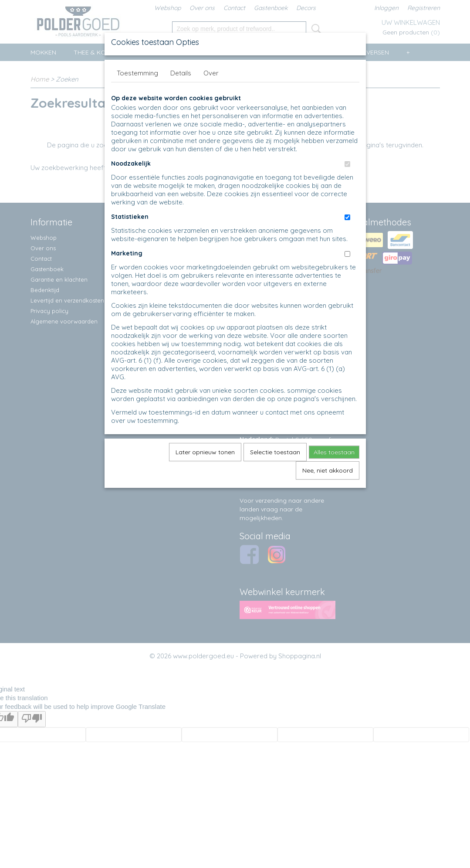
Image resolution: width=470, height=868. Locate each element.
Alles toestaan (334, 452)
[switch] (347, 164)
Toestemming (137, 73)
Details (181, 73)
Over (211, 73)
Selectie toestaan (275, 452)
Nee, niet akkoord (328, 470)
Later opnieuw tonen (205, 452)
